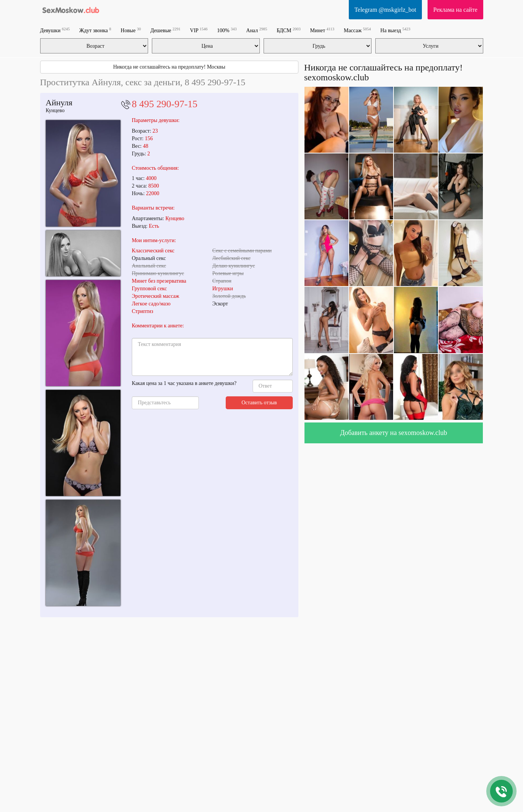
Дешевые (165, 30)
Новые (131, 30)
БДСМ (288, 30)
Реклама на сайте (455, 10)
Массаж (358, 30)
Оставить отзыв (259, 403)
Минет (322, 30)
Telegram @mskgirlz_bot (385, 10)
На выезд (395, 30)
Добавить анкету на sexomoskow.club (394, 433)
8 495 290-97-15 (165, 104)
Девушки (55, 30)
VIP (199, 30)
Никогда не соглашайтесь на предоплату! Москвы (169, 67)
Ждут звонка (95, 30)
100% (227, 30)
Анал (257, 30)
